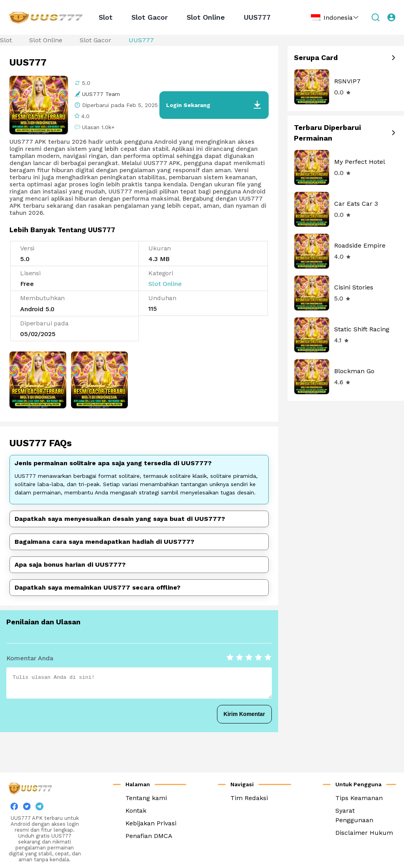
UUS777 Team (101, 94)
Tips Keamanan (359, 798)
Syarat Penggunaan (354, 815)
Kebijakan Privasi (151, 823)
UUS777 (257, 17)
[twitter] (27, 808)
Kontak (136, 811)
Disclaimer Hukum (364, 833)
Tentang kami (146, 798)
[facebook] (14, 808)
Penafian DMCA (149, 836)
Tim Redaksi (249, 798)
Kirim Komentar (244, 714)
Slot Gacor (150, 17)
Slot (106, 17)
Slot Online (206, 17)
